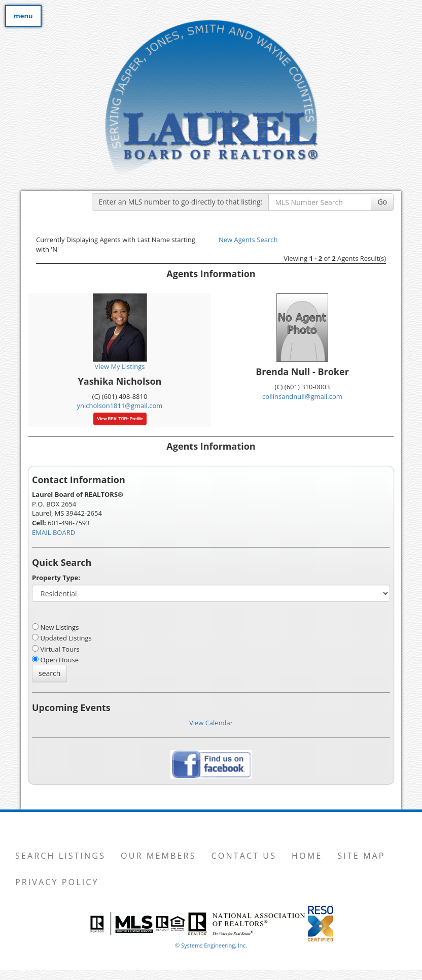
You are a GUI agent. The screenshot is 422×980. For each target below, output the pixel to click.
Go (382, 202)
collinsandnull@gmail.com (302, 396)
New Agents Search (248, 240)
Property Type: (56, 578)
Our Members (158, 856)
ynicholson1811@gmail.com (120, 405)
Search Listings (60, 856)
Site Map (361, 856)
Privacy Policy (57, 882)
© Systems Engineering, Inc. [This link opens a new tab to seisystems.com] (211, 945)
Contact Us (244, 856)
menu (23, 16)
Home (307, 856)
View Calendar (211, 723)
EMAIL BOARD (54, 532)
